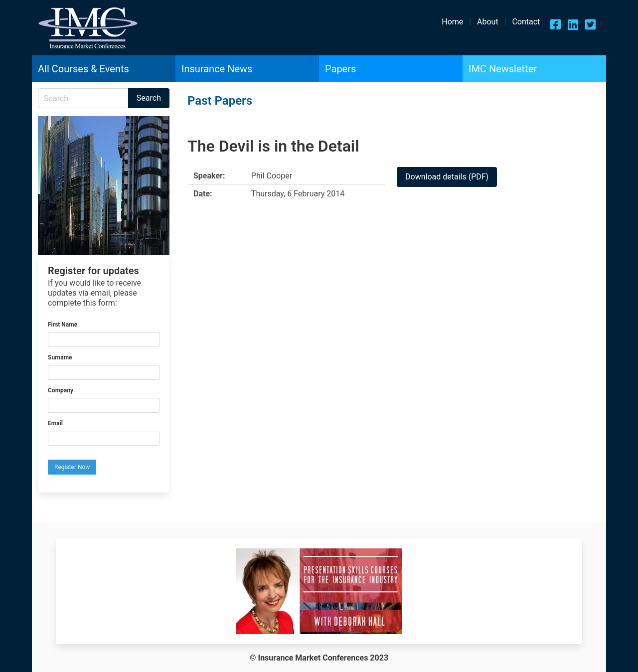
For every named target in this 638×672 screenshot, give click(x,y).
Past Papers (220, 101)
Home (452, 22)
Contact (526, 22)
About (488, 22)
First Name (63, 325)
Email (55, 423)
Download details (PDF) (447, 177)
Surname (60, 357)
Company (61, 390)
